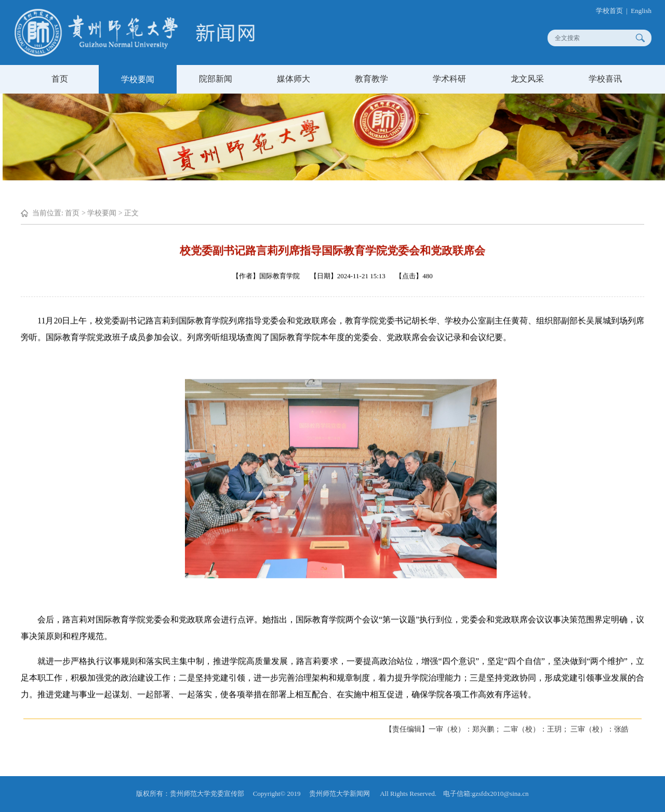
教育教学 (371, 79)
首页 (60, 79)
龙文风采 (527, 79)
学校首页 (614, 11)
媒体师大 (294, 79)
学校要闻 (138, 79)
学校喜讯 (605, 79)
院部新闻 (216, 79)
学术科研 (449, 79)
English (646, 11)
